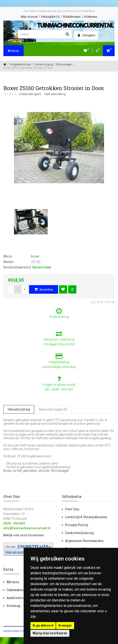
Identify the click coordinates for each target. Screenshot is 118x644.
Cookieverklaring (79, 533)
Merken (13, 582)
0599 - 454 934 (14, 523)
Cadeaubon (15, 590)
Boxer (7, 471)
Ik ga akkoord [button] (43, 625)
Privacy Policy (77, 525)
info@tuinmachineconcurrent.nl (27, 528)
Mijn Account (29, 17)
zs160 (17, 471)
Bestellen (44, 289)
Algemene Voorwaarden (84, 541)
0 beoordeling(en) (30, 94)
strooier (44, 471)
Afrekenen (91, 17)
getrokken (30, 471)
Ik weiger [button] (65, 625)
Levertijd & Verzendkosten (86, 517)
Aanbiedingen (18, 598)
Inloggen (86, 35)
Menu (14, 51)
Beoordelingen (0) (53, 409)
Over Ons (72, 509)
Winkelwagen (72, 17)
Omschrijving (19, 409)
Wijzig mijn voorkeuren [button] (50, 633)
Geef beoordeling (55, 94)
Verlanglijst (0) (50, 17)
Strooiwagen (60, 471)
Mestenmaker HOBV (15, 631)
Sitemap (14, 606)
